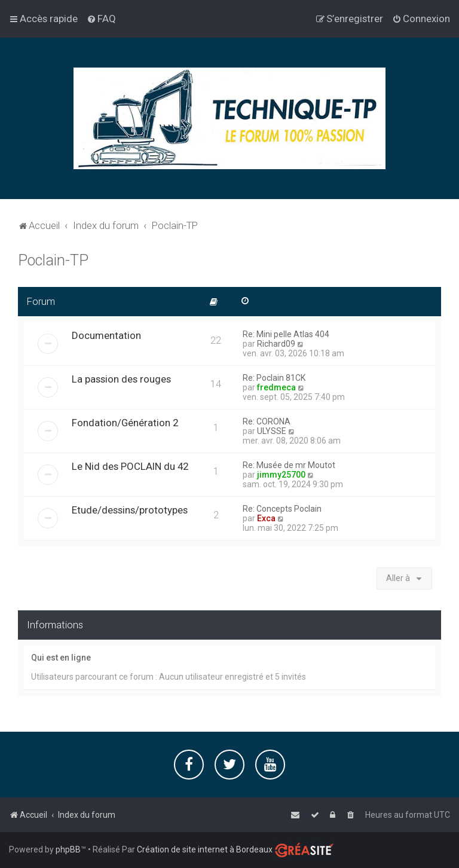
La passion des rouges (121, 378)
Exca (266, 518)
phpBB (68, 849)
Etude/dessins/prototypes (130, 509)
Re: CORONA (267, 421)
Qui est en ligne (61, 658)
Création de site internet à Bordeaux (205, 849)
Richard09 (276, 343)
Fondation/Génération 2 (125, 422)
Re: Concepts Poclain (282, 508)
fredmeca (276, 387)
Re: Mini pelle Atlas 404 (286, 334)
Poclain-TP (53, 260)
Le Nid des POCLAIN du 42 (130, 466)
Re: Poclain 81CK (274, 377)
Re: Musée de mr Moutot (289, 464)
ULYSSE (272, 430)
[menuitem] (101, 19)
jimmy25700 (281, 474)
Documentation (106, 335)
